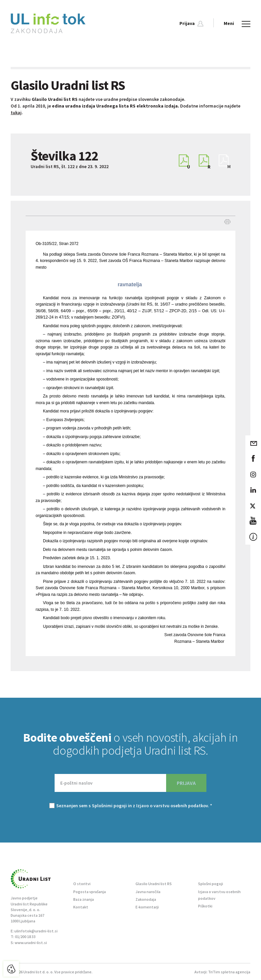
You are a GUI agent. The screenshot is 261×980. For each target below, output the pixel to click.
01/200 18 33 (25, 937)
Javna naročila (148, 892)
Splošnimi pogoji (109, 806)
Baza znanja (84, 899)
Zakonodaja (146, 899)
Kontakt (81, 907)
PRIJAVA (186, 783)
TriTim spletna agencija (229, 972)
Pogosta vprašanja (90, 892)
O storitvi (82, 884)
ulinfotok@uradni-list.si (36, 931)
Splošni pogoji (211, 884)
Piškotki (205, 906)
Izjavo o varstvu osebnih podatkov (172, 806)
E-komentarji (147, 907)
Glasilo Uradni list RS (154, 884)
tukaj (16, 113)
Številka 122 (64, 156)
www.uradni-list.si (31, 943)
